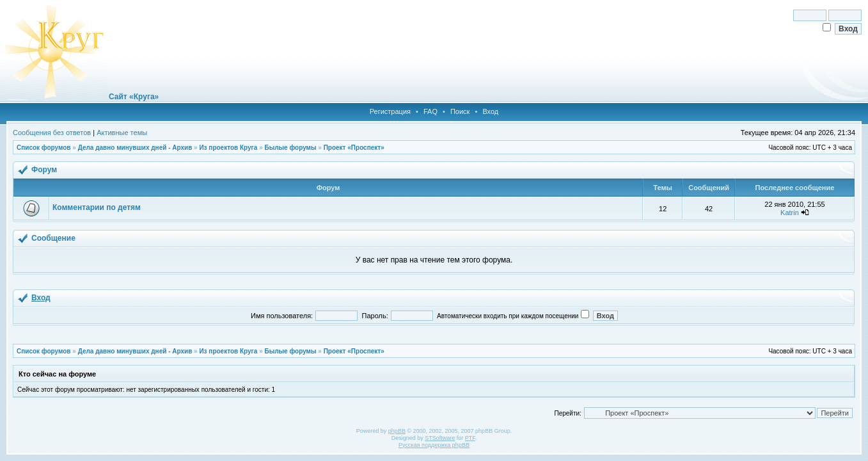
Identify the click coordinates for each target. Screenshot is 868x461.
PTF (470, 438)
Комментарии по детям (97, 207)
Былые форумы (290, 148)
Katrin (790, 213)
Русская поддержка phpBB (434, 445)
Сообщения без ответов (52, 133)
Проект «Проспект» (354, 148)
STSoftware (440, 438)
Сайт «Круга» (134, 97)
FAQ (430, 111)
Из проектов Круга (228, 148)
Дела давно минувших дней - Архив (135, 148)
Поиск (460, 111)
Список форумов (44, 148)
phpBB (397, 431)
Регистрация (390, 111)
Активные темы (122, 133)
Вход (490, 111)
